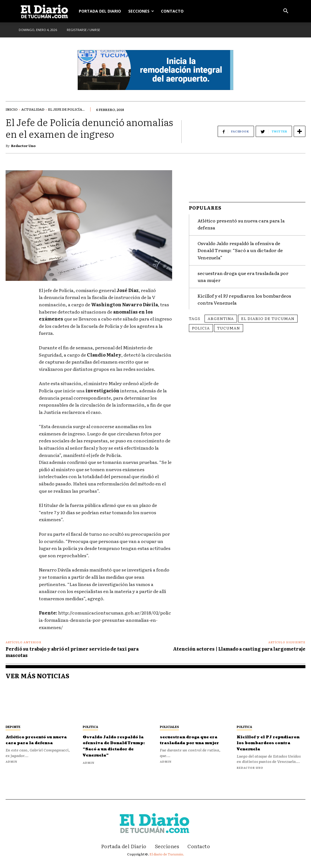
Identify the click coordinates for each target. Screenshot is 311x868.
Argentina (221, 316)
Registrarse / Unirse (83, 30)
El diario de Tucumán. (167, 860)
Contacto (172, 11)
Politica (90, 727)
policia (201, 326)
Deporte (13, 727)
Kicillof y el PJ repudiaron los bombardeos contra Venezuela (266, 746)
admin (11, 768)
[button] (286, 12)
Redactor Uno (23, 146)
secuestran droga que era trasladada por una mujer (192, 743)
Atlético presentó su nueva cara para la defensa (37, 743)
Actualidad (33, 109)
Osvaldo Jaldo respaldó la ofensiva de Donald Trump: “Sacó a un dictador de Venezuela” (240, 248)
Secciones (141, 11)
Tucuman (229, 326)
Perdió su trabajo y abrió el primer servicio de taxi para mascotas (72, 652)
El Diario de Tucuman (268, 316)
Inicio (12, 109)
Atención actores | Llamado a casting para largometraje (239, 649)
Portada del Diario (100, 11)
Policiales (169, 727)
